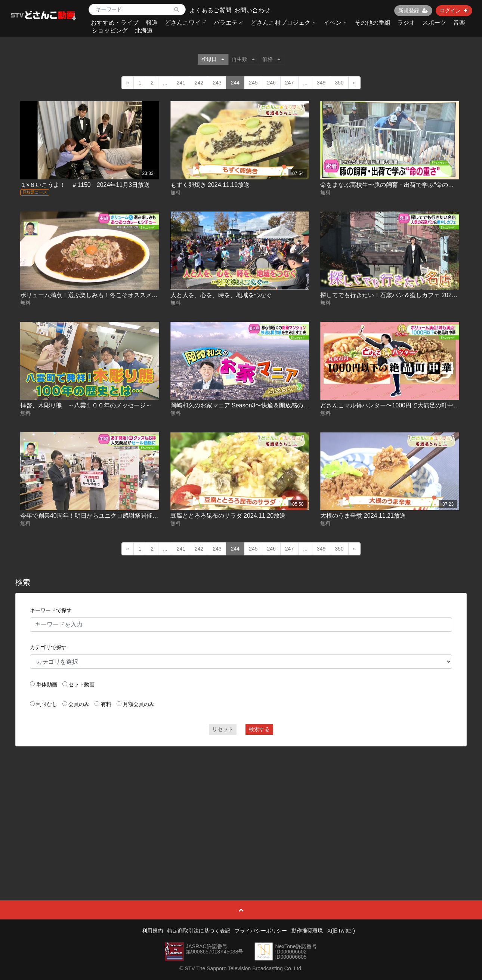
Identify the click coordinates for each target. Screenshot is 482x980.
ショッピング (110, 30)
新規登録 (413, 10)
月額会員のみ (139, 704)
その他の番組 (373, 23)
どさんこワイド (186, 23)
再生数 (243, 59)
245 (253, 83)
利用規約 (152, 931)
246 (271, 83)
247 (289, 83)
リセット (223, 729)
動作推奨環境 (307, 931)
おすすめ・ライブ (115, 23)
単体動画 (47, 684)
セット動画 (81, 684)
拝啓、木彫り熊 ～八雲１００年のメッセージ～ (86, 405)
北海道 (144, 30)
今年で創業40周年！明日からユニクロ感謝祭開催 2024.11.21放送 (108, 516)
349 (321, 83)
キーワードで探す (51, 610)
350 (339, 83)
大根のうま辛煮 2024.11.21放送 (363, 516)
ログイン (454, 10)
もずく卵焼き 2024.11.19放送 (210, 185)
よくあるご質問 (210, 10)
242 (199, 83)
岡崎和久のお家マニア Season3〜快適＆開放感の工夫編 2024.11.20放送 (268, 405)
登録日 (213, 59)
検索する (259, 729)
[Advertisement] (241, 806)
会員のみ (79, 704)
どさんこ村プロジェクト (284, 23)
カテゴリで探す (48, 647)
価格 (271, 59)
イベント (336, 23)
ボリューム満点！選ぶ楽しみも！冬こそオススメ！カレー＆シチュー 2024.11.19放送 (135, 295)
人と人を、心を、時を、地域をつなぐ (221, 295)
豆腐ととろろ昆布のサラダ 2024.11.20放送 (228, 516)
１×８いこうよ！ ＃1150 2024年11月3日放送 (85, 185)
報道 (152, 23)
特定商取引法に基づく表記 (199, 931)
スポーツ (434, 23)
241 (181, 83)
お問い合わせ (252, 10)
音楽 (459, 23)
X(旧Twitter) (341, 931)
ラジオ (406, 23)
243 (217, 83)
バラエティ (229, 23)
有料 (106, 704)
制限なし (47, 704)
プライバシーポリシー (261, 931)
